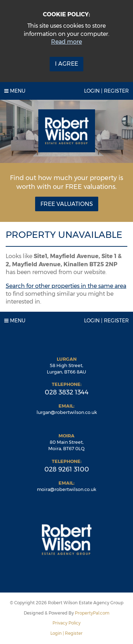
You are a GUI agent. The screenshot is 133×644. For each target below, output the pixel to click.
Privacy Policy (66, 623)
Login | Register (106, 91)
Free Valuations (67, 204)
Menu (15, 91)
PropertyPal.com (92, 613)
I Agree (66, 64)
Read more (66, 42)
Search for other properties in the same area (66, 286)
